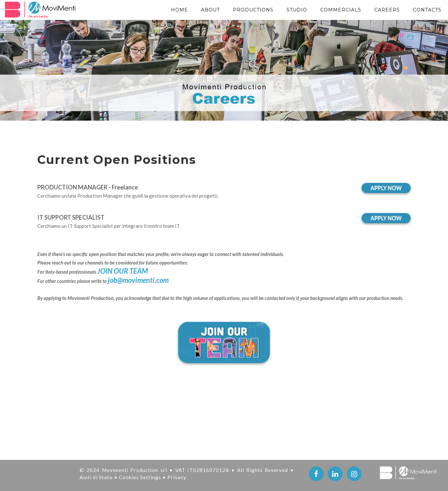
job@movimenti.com (138, 280)
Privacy (177, 477)
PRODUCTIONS (253, 10)
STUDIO (297, 10)
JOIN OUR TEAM (123, 271)
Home (179, 10)
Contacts (427, 10)
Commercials (341, 10)
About (210, 10)
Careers (387, 10)
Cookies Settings (141, 477)
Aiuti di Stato (97, 477)
